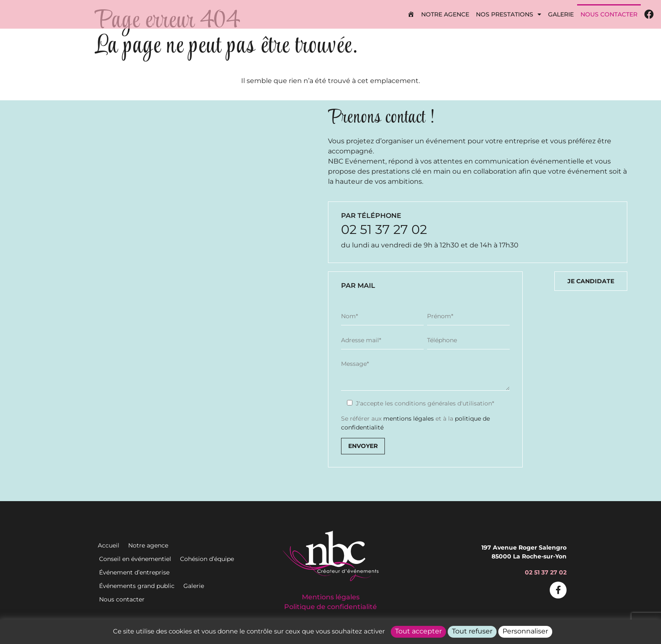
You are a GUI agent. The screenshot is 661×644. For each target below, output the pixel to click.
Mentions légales (331, 597)
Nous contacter (609, 14)
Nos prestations (509, 14)
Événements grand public (137, 586)
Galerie (561, 14)
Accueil (109, 545)
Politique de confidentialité (330, 607)
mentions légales (408, 419)
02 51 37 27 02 (384, 229)
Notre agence (445, 14)
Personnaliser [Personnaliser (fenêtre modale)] (525, 631)
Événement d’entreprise (134, 572)
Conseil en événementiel (135, 559)
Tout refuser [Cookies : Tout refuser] (472, 631)
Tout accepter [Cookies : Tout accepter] (418, 631)
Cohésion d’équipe (207, 559)
